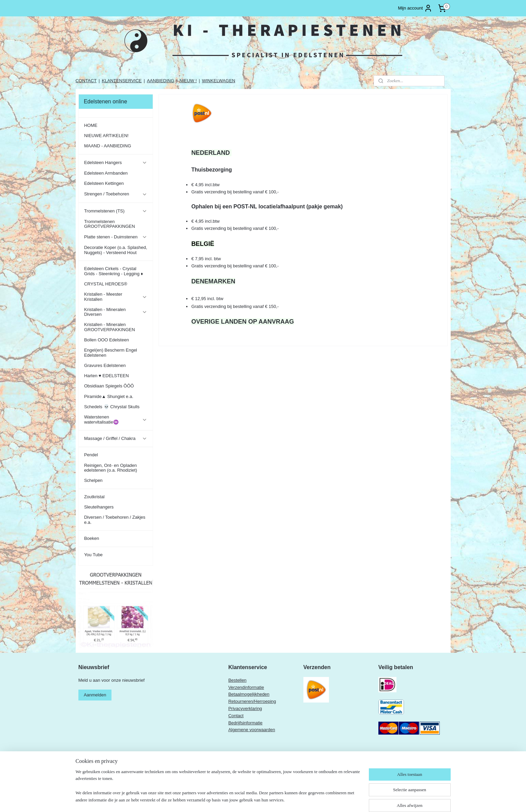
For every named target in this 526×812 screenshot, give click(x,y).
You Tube (93, 555)
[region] (218, 790)
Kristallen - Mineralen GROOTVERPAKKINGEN (110, 327)
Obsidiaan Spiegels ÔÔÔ (109, 386)
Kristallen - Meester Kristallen (116, 297)
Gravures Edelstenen (105, 365)
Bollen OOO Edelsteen (107, 340)
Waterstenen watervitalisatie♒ (116, 419)
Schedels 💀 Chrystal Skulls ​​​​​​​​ (112, 407)
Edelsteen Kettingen (104, 183)
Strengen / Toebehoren (116, 194)
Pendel (91, 455)
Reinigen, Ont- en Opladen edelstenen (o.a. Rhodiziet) (111, 468)
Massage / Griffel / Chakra (116, 439)
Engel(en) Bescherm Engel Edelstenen (111, 352)
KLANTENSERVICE (122, 81)
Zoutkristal (94, 497)
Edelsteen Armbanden (106, 173)
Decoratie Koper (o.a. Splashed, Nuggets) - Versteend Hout (116, 250)
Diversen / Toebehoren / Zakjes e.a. (115, 520)
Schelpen (93, 480)
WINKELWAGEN (219, 81)
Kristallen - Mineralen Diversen (116, 312)
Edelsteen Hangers (116, 163)
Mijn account (415, 8)
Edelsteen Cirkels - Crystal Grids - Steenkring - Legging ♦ (114, 271)
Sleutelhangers (99, 507)
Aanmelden (95, 695)
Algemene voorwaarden (252, 730)
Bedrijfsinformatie (245, 723)
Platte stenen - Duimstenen (116, 237)
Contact (236, 716)
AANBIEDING (161, 81)
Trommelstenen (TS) (116, 211)
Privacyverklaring (245, 708)
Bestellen (237, 680)
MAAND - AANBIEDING (108, 146)
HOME (91, 125)
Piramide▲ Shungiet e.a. (109, 396)
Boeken (92, 538)
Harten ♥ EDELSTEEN (107, 376)
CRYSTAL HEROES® (106, 284)
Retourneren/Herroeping (252, 701)
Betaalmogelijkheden (249, 694)
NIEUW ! (188, 81)
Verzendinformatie (246, 687)
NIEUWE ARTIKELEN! (107, 136)
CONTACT (86, 81)
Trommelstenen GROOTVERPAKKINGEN (110, 224)
